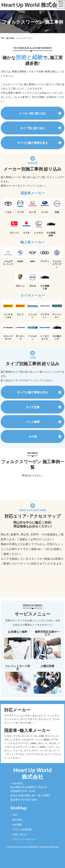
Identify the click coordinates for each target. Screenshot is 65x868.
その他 (45, 436)
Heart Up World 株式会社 (28, 5)
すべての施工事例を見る (39, 143)
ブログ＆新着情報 (22, 829)
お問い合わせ (20, 834)
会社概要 (17, 824)
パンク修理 (43, 422)
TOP (15, 815)
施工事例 (17, 820)
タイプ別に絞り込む (41, 128)
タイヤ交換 (43, 407)
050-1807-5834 (29, 799)
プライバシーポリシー (24, 839)
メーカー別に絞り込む (40, 113)
